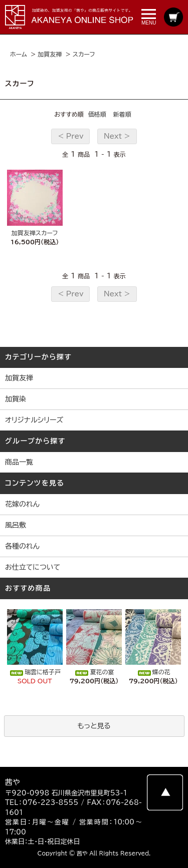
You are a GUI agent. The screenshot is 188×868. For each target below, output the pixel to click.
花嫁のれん (22, 504)
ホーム (19, 54)
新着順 (122, 114)
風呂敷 (16, 525)
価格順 (97, 114)
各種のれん (22, 546)
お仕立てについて (33, 567)
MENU (149, 17)
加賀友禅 (50, 54)
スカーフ (84, 54)
